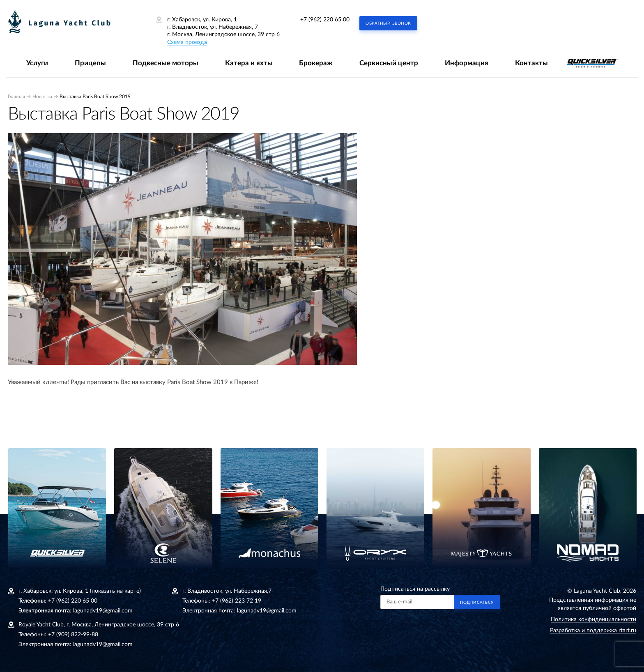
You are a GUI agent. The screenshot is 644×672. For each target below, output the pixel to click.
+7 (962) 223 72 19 (237, 601)
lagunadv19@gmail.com (103, 611)
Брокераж (316, 63)
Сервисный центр (389, 63)
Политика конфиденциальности (593, 619)
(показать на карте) (115, 591)
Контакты (531, 63)
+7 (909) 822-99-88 (73, 635)
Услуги (37, 63)
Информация (467, 63)
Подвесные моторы (166, 63)
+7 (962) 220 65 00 (325, 20)
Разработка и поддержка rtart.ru (593, 631)
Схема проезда (187, 42)
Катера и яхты (249, 63)
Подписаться (477, 603)
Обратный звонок (388, 23)
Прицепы (90, 63)
